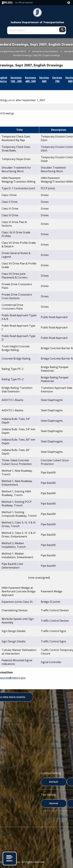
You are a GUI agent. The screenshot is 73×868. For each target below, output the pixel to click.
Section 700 (57, 79)
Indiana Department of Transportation (37, 22)
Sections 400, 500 (30, 79)
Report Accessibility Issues (57, 816)
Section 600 (44, 79)
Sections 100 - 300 (16, 79)
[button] (69, 3)
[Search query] (33, 30)
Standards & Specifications (45, 51)
